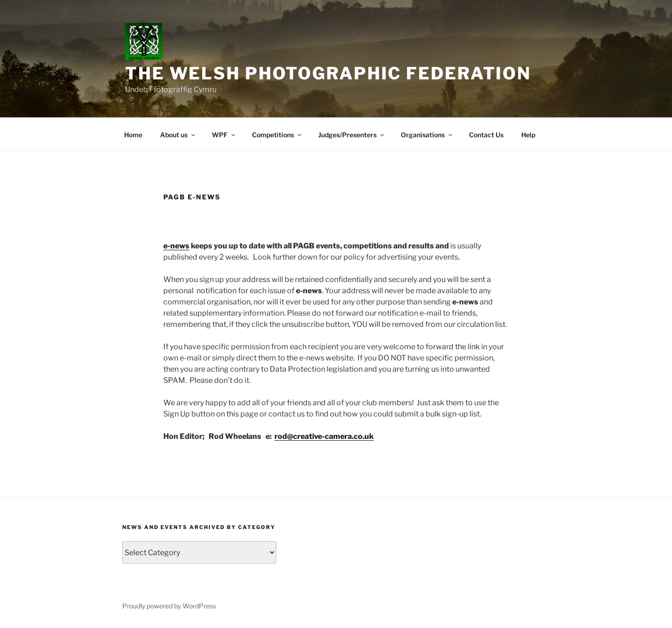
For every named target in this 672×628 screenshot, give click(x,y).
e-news (176, 246)
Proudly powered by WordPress (169, 606)
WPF (224, 135)
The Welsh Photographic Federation (328, 73)
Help (528, 135)
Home (133, 135)
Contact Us (486, 135)
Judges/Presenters (352, 135)
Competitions (277, 135)
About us (178, 135)
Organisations (427, 135)
